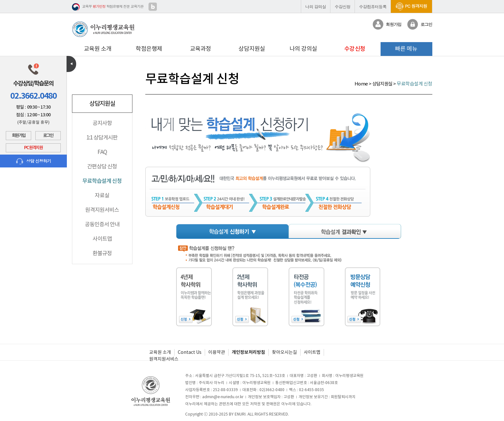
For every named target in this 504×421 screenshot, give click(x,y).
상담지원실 (252, 49)
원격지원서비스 (102, 210)
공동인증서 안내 (102, 224)
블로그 (153, 7)
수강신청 (342, 7)
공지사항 (102, 123)
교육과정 (201, 49)
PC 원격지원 (411, 6)
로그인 (48, 136)
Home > (364, 84)
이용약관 (217, 352)
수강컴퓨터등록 (373, 7)
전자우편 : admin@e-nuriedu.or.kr (214, 397)
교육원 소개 (98, 49)
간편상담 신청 (102, 166)
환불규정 (102, 253)
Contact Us (190, 352)
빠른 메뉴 (406, 49)
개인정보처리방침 (248, 352)
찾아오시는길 (284, 352)
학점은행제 (149, 49)
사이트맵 (102, 239)
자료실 (102, 195)
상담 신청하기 (34, 161)
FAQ (102, 152)
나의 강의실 (316, 7)
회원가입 (19, 136)
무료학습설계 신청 (102, 181)
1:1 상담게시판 (102, 138)
